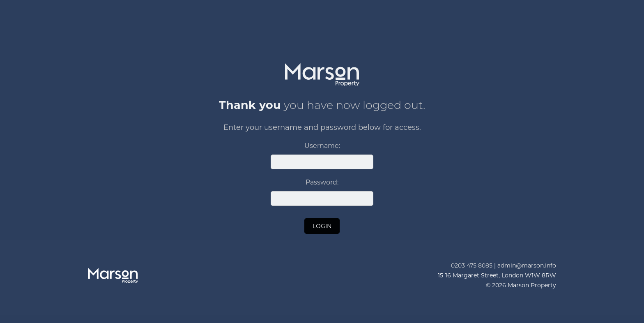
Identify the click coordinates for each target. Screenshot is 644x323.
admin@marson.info (527, 265)
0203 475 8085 (472, 265)
